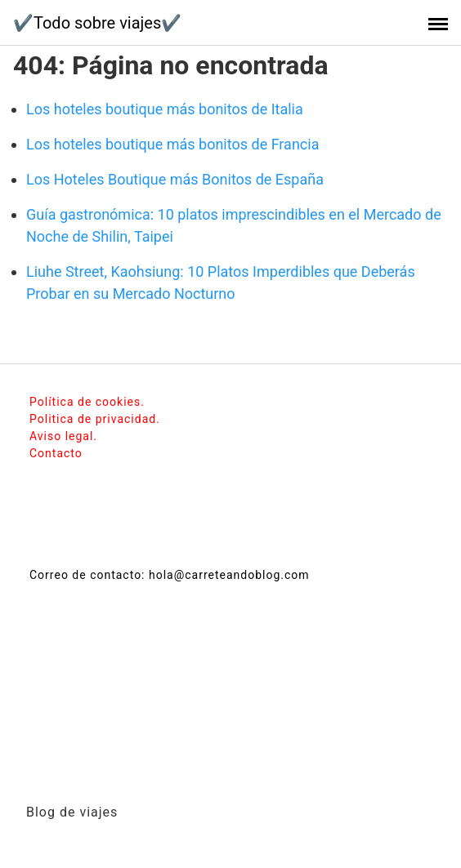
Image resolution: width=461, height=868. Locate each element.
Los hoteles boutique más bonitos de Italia (165, 109)
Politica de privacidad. (95, 419)
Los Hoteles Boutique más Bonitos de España (175, 179)
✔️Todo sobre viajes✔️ (97, 23)
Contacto (56, 453)
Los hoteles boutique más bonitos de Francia (172, 144)
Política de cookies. (87, 402)
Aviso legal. (63, 436)
